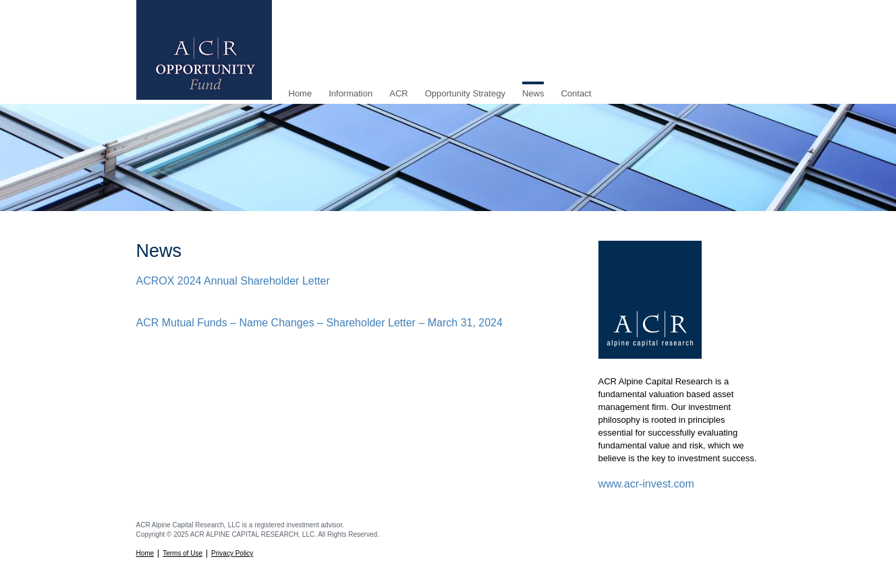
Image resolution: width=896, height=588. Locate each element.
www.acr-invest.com (646, 484)
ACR (398, 93)
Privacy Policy (232, 553)
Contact (576, 93)
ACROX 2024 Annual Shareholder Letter (233, 281)
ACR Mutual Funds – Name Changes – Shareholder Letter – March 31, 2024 (319, 323)
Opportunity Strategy (465, 93)
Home (301, 93)
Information (351, 93)
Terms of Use (183, 553)
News (533, 93)
